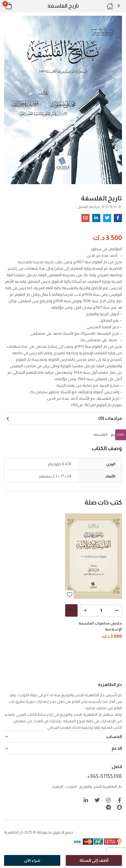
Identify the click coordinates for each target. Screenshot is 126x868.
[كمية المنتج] (101, 610)
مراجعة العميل (88, 207)
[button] (16, 6)
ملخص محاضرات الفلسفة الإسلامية (100, 626)
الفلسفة (100, 434)
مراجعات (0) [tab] (110, 418)
